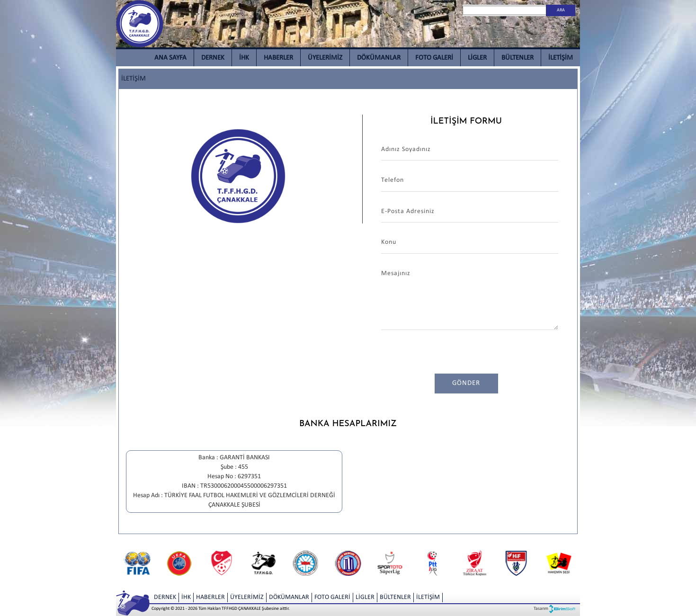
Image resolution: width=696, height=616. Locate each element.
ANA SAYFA (170, 58)
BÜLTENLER (518, 58)
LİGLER (477, 58)
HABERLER (278, 58)
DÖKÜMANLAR (379, 58)
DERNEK (213, 58)
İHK (244, 58)
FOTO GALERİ (434, 58)
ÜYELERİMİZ (325, 58)
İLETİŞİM (561, 58)
